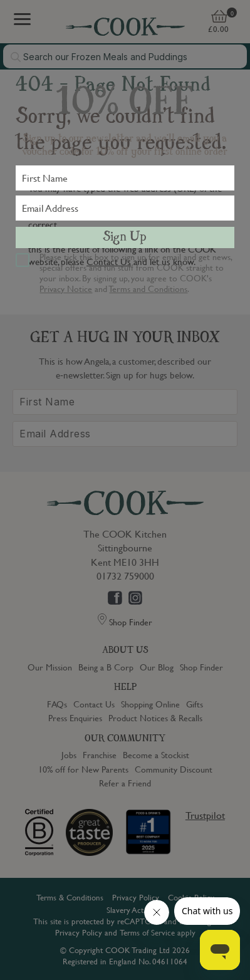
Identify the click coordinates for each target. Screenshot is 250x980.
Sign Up (125, 237)
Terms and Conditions (148, 288)
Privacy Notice (66, 288)
